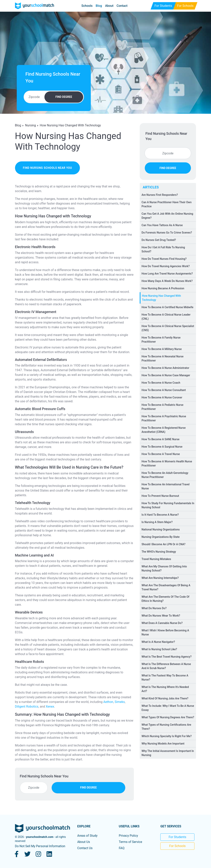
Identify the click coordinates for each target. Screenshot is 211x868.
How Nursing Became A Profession (163, 288)
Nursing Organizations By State (161, 537)
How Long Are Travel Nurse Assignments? (167, 274)
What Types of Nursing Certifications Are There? (166, 727)
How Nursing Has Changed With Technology (70, 125)
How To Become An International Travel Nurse (166, 486)
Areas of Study (87, 836)
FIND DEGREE (64, 97)
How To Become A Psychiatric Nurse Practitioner (164, 418)
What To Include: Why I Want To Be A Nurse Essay (168, 708)
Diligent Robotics (27, 707)
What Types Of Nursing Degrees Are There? (168, 717)
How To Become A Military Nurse (162, 349)
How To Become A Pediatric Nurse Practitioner (163, 407)
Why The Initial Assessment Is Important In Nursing (168, 753)
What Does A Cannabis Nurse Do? (162, 623)
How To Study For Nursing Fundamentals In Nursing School (168, 505)
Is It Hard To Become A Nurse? (160, 515)
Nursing (30, 125)
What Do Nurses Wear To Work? (161, 616)
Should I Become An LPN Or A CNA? (164, 544)
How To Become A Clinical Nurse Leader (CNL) (166, 317)
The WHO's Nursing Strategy (159, 552)
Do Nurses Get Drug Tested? (159, 240)
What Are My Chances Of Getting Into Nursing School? (164, 568)
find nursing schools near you (48, 168)
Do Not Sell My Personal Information (40, 846)
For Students (177, 837)
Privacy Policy (128, 836)
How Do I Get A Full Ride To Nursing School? (163, 249)
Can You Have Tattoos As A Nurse (162, 225)
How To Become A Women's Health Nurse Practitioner (167, 463)
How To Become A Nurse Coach (161, 383)
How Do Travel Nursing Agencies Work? (166, 266)
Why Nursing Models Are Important (163, 744)
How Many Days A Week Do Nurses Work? (167, 281)
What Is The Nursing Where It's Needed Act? (165, 689)
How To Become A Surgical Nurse (162, 447)
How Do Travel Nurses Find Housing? (164, 259)
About (109, 6)
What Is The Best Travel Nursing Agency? (167, 657)
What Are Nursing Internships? (160, 578)
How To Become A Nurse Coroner (162, 397)
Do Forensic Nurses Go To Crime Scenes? (167, 233)
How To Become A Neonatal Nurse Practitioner (163, 358)
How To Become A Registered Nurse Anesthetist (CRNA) (164, 430)
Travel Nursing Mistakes (156, 559)
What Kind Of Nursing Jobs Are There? (165, 698)
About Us (83, 842)
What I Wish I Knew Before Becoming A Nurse (165, 632)
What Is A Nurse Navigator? (158, 642)
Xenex (50, 707)
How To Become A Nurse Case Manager (166, 375)
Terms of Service (131, 842)
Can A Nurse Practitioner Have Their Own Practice (167, 204)
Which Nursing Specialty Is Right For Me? (167, 736)
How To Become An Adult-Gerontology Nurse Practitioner (165, 475)
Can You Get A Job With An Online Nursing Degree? (167, 216)
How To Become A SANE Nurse (161, 439)
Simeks (120, 702)
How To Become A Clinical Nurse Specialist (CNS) (168, 328)
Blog (99, 6)
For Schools (177, 846)
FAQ (122, 848)
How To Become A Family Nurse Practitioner (161, 340)
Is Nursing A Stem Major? (157, 522)
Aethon (108, 702)
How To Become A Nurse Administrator (166, 368)
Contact (122, 6)
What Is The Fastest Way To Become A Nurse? (165, 678)
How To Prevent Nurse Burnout (160, 496)
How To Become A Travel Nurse (161, 454)
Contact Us (85, 848)
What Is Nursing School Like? (159, 649)
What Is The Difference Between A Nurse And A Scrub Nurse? (166, 666)
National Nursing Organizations (161, 529)
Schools (87, 6)
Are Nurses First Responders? (160, 195)
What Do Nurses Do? (154, 608)
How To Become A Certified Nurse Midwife (168, 307)
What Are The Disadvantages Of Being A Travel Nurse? (166, 587)
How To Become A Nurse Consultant (164, 390)
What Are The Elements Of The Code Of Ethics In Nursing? (166, 599)
